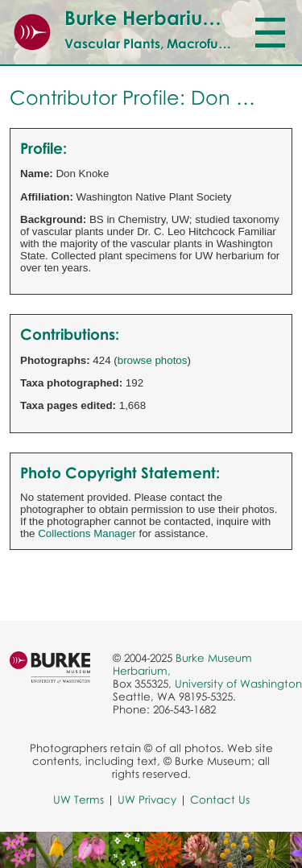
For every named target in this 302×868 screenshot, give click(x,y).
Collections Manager (87, 533)
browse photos (153, 360)
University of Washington (238, 684)
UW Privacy (147, 800)
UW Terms (79, 800)
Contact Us (220, 800)
